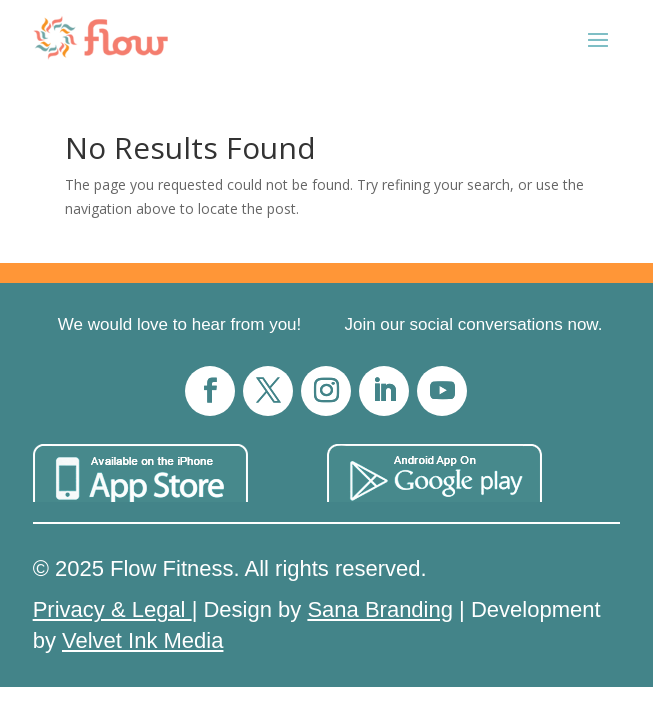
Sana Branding (380, 609)
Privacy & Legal (112, 609)
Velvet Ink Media (142, 640)
